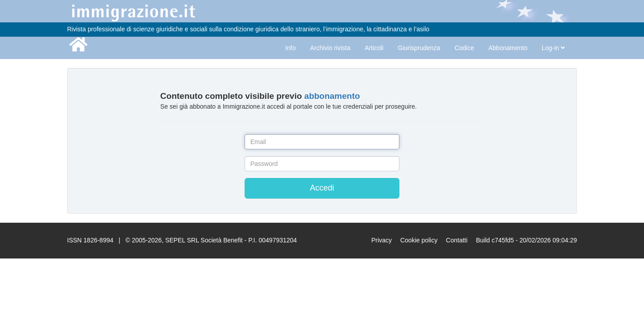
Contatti (457, 240)
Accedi (322, 188)
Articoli (374, 48)
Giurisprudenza (419, 48)
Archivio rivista (330, 48)
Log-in (553, 48)
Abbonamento (508, 48)
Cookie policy (419, 240)
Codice (464, 48)
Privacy (381, 240)
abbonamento (332, 96)
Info (290, 48)
